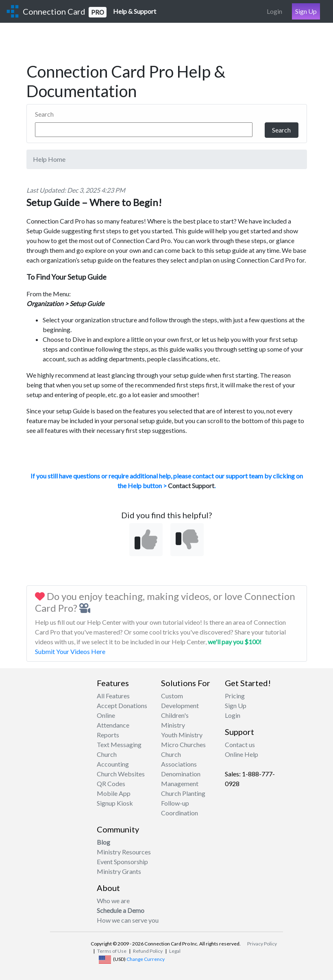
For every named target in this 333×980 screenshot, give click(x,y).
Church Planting (183, 793)
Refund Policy (148, 951)
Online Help (242, 754)
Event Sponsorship (122, 862)
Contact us (240, 744)
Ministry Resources (124, 852)
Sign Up (306, 11)
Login (274, 11)
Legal (175, 951)
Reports (108, 735)
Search (44, 114)
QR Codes (111, 783)
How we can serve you (128, 920)
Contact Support (191, 486)
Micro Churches (183, 744)
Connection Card (65, 12)
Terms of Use (112, 951)
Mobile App (114, 793)
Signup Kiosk (115, 803)
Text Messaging (119, 744)
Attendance (113, 725)
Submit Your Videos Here (70, 651)
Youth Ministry (182, 735)
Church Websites (121, 774)
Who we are (113, 901)
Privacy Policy (262, 944)
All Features (113, 696)
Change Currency (146, 959)
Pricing (235, 696)
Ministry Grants (119, 871)
